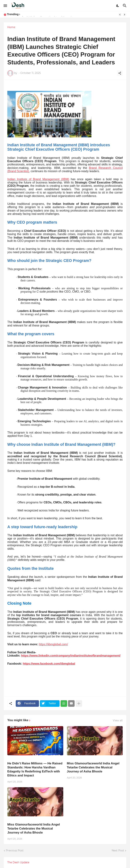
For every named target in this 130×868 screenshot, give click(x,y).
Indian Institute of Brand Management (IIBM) (38, 179)
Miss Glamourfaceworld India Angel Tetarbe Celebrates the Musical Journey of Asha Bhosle (93, 767)
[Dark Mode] (118, 6)
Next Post (118, 850)
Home (11, 27)
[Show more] (79, 703)
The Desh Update (18, 862)
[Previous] (120, 15)
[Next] (125, 15)
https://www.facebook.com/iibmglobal (49, 664)
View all (118, 720)
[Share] (120, 73)
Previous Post (15, 850)
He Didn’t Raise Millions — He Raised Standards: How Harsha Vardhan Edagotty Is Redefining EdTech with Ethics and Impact (35, 769)
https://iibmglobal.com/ (53, 644)
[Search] (125, 6)
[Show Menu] (5, 6)
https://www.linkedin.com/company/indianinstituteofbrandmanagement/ (71, 656)
